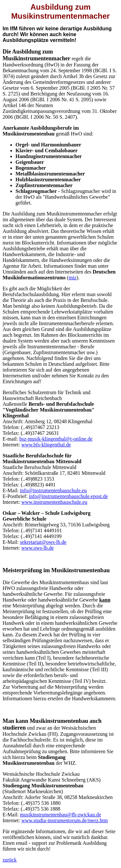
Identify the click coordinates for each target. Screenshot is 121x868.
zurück (10, 860)
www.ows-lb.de (37, 548)
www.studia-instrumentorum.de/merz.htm (65, 820)
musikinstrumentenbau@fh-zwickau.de (61, 815)
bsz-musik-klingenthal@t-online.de (56, 439)
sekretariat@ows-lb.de (43, 542)
